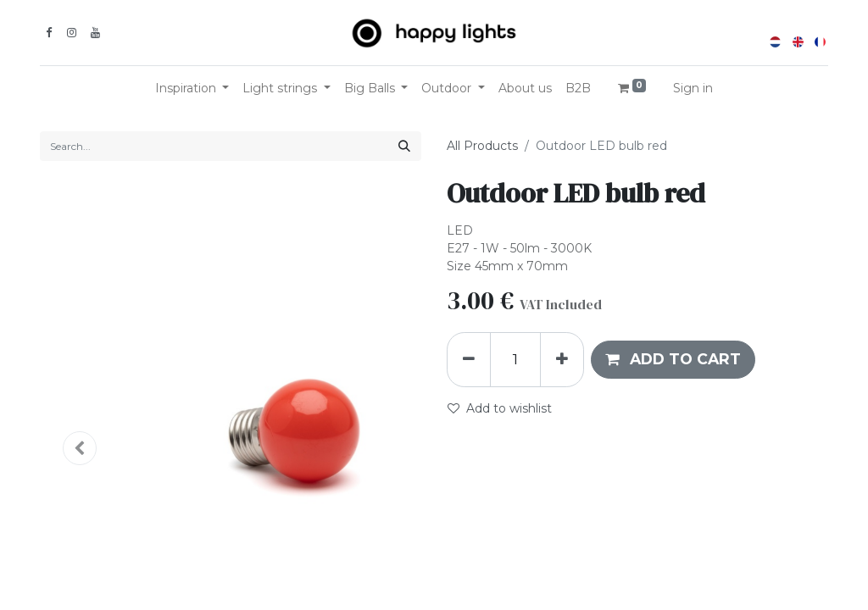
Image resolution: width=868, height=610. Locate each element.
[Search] (404, 146)
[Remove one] (469, 359)
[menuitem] (525, 89)
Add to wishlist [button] (500, 408)
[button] (673, 359)
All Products (482, 146)
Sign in (693, 88)
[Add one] (562, 359)
